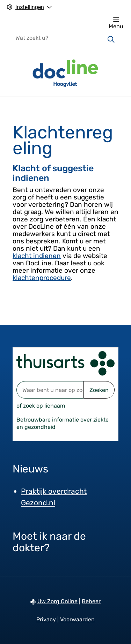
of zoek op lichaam (41, 406)
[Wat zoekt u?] (58, 37)
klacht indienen (37, 256)
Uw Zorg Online (57, 601)
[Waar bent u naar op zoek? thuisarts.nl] (50, 390)
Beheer (91, 601)
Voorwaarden (77, 619)
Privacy (46, 619)
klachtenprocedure (42, 278)
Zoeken (99, 390)
